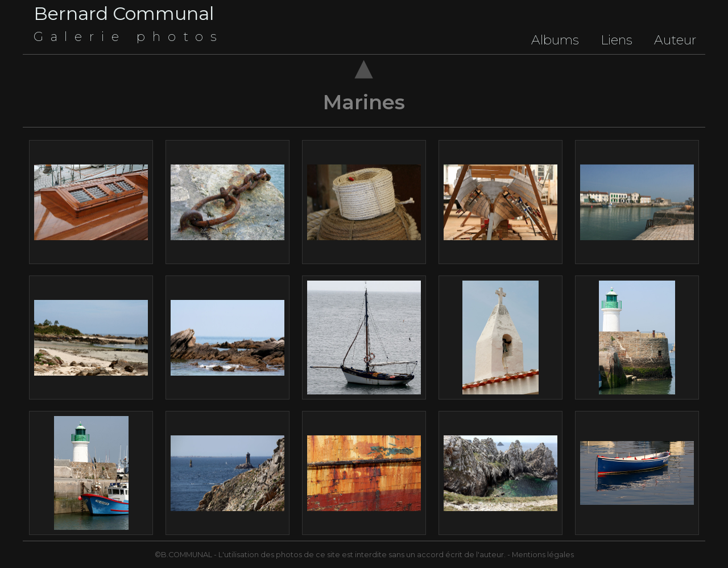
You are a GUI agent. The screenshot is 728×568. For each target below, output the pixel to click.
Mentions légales (543, 555)
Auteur (675, 40)
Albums (555, 40)
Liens (617, 40)
